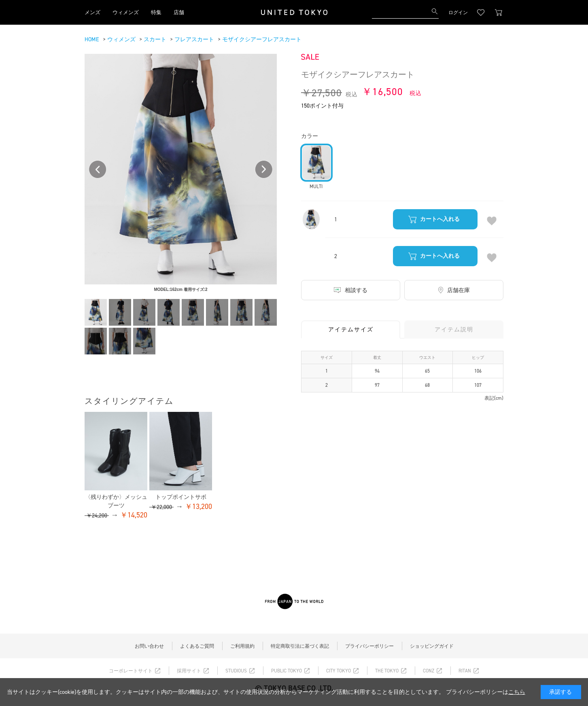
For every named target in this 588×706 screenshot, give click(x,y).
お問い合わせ (149, 646)
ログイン (458, 13)
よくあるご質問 (197, 646)
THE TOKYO (387, 671)
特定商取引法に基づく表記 (300, 646)
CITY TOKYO (339, 671)
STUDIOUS (236, 671)
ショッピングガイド (432, 646)
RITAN (465, 671)
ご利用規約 (242, 646)
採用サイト (189, 671)
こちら (517, 692)
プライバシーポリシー (369, 646)
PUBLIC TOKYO (287, 671)
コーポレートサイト (131, 671)
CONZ (429, 671)
